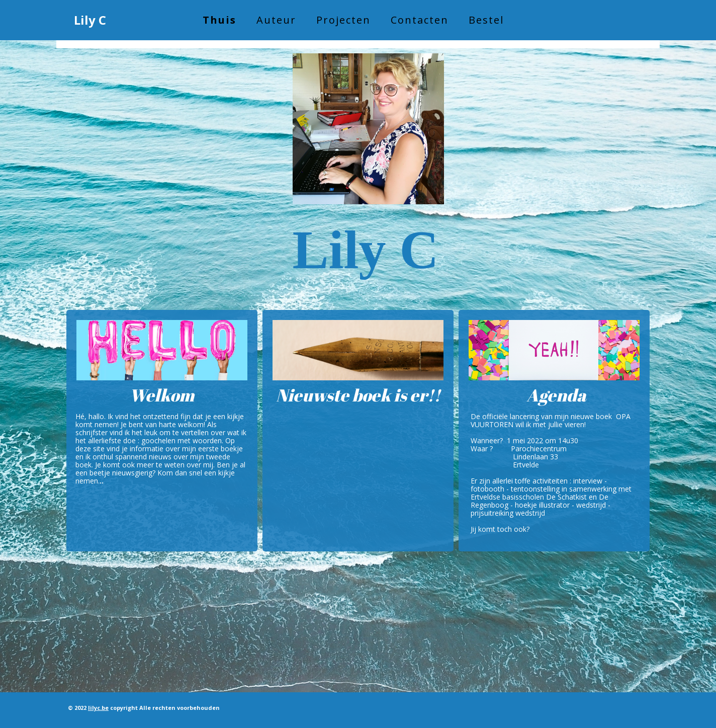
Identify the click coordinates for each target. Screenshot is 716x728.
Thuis (219, 20)
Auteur (276, 20)
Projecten (343, 20)
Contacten (420, 20)
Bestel (486, 20)
